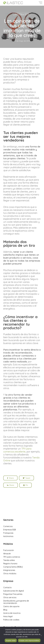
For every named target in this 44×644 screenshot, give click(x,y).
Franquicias (8, 533)
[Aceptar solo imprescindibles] (41, 635)
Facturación (9, 550)
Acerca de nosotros (12, 613)
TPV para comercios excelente (17, 450)
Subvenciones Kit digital (13, 591)
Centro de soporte (11, 606)
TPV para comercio (12, 557)
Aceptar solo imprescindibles (29, 641)
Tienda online (9, 560)
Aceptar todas (11, 641)
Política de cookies (11, 620)
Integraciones (9, 570)
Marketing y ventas (22, 14)
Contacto (7, 587)
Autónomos (8, 536)
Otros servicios (10, 597)
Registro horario (10, 564)
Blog (5, 610)
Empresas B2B (10, 530)
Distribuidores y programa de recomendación (16, 602)
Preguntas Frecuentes (13, 594)
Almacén (7, 554)
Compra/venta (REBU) (13, 567)
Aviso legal (8, 616)
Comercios (8, 526)
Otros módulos (10, 573)
